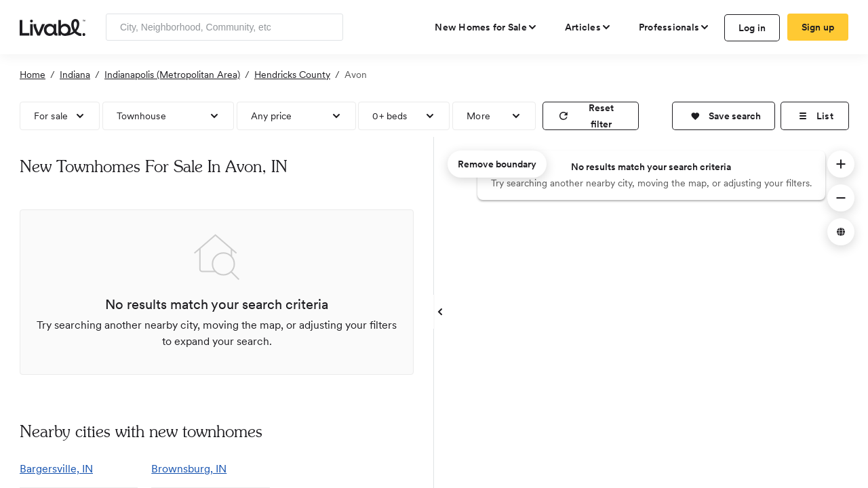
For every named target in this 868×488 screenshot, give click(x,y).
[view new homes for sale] (486, 27)
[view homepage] (53, 26)
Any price (272, 116)
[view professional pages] (674, 27)
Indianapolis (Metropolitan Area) (172, 75)
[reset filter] (591, 116)
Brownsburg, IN (189, 469)
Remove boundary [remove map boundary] (497, 164)
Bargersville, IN (56, 469)
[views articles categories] (588, 27)
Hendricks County (292, 75)
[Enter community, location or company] (224, 27)
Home (33, 75)
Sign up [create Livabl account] (818, 27)
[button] (724, 116)
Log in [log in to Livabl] (752, 28)
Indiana (75, 75)
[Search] (328, 27)
